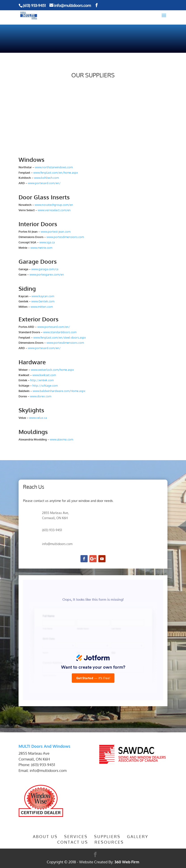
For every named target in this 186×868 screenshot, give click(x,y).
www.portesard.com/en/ (44, 183)
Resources (109, 842)
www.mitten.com (42, 307)
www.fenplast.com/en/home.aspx (56, 173)
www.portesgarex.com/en (47, 274)
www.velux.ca (38, 418)
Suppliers (107, 836)
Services (76, 836)
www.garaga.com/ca (45, 269)
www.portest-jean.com (56, 232)
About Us (45, 836)
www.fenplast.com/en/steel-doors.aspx (60, 337)
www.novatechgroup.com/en (54, 205)
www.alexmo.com (61, 439)
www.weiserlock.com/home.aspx (52, 370)
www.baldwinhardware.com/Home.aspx (59, 391)
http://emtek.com (42, 380)
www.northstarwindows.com (54, 167)
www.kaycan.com (43, 296)
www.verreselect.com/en (54, 210)
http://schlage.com (45, 386)
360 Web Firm (127, 862)
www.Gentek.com (43, 301)
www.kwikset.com (44, 375)
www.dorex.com (41, 396)
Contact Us (73, 842)
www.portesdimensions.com (65, 237)
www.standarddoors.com (59, 332)
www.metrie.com (41, 248)
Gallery (138, 836)
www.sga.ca (47, 242)
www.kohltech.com (46, 178)
